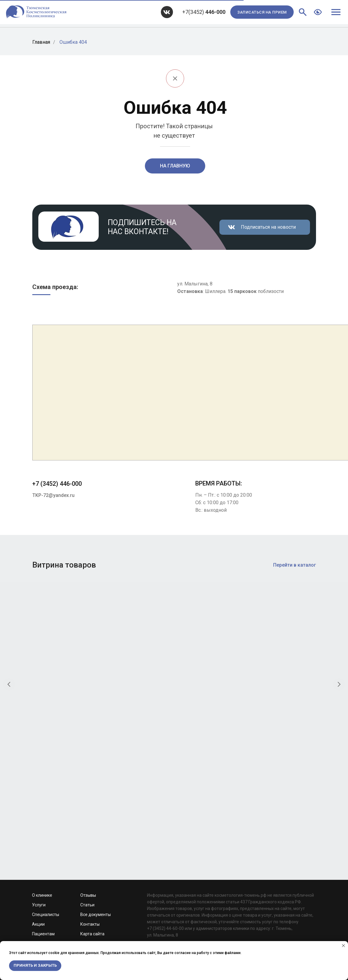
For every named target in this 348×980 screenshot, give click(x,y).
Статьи (87, 743)
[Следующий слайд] (339, 641)
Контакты (90, 763)
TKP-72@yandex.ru (53, 495)
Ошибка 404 (73, 42)
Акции (38, 763)
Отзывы (88, 734)
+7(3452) (204, 12)
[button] (262, 12)
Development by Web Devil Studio (64, 828)
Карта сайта (92, 772)
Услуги (39, 743)
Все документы (96, 753)
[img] (167, 12)
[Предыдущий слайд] (9, 641)
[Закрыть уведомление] (343, 946)
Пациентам (43, 772)
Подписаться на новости (268, 227)
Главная (41, 42)
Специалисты (46, 753)
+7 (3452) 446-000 (57, 484)
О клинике (42, 734)
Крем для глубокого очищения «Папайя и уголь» (210, 681)
